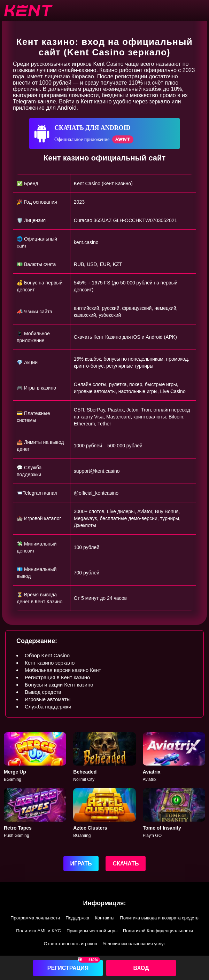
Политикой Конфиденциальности (158, 931)
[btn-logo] (28, 10)
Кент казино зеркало (50, 663)
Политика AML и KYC (38, 931)
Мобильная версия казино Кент (63, 670)
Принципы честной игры (92, 931)
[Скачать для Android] (104, 134)
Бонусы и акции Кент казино (59, 685)
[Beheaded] (104, 757)
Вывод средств (43, 692)
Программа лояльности (35, 918)
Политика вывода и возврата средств (159, 918)
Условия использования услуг (134, 944)
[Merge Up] (35, 757)
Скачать (126, 864)
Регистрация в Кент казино (57, 677)
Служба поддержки (48, 707)
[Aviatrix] (174, 757)
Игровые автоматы (48, 699)
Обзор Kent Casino (47, 655)
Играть (81, 864)
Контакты (104, 918)
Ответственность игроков (71, 944)
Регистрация (68, 968)
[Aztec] (104, 813)
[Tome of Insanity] (174, 813)
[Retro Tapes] (35, 813)
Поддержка (77, 918)
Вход (141, 968)
